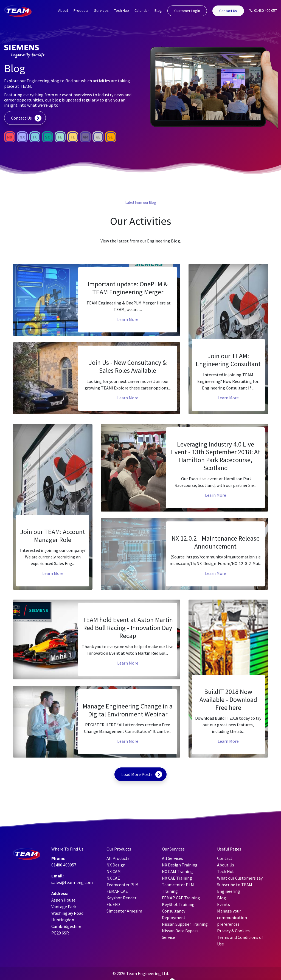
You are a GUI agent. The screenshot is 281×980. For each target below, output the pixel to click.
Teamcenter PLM (123, 885)
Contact (225, 858)
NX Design (116, 865)
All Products (118, 858)
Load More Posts (137, 774)
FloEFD (113, 904)
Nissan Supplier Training (185, 924)
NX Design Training (180, 865)
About (63, 10)
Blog (158, 10)
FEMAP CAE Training (181, 898)
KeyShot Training (178, 904)
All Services (172, 858)
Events (224, 904)
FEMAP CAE (117, 891)
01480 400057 (64, 865)
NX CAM (114, 871)
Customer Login (187, 11)
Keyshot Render (121, 898)
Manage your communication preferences (232, 917)
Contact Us (228, 11)
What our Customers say (240, 878)
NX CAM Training (177, 871)
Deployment (174, 917)
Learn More (128, 319)
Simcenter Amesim (124, 911)
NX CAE (113, 878)
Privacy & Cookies (233, 931)
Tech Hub (122, 10)
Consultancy (174, 911)
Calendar (142, 10)
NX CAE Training (177, 878)
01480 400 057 (263, 10)
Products (81, 10)
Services (101, 10)
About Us (226, 865)
